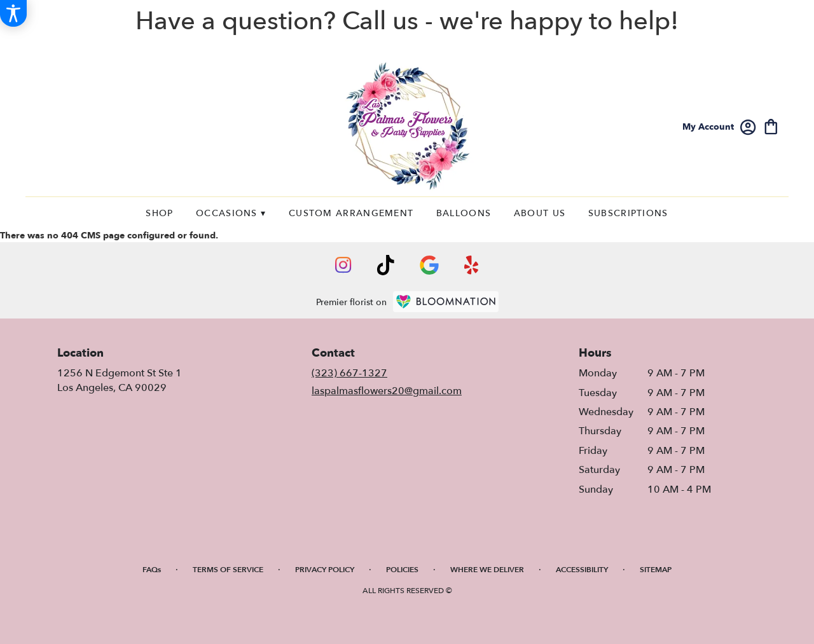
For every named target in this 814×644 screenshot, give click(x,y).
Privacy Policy (325, 570)
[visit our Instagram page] (343, 265)
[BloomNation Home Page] (446, 302)
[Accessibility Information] (13, 13)
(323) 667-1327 (349, 373)
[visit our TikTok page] (386, 265)
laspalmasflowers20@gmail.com (387, 391)
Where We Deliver (487, 570)
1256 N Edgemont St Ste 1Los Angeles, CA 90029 (120, 380)
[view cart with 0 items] (771, 126)
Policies (402, 570)
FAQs (152, 570)
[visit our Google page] (429, 265)
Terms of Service (228, 570)
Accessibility (582, 570)
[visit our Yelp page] (472, 265)
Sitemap (656, 570)
